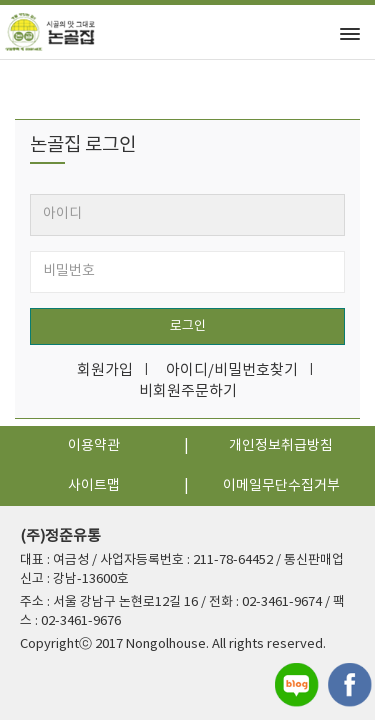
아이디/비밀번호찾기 (232, 370)
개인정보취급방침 (281, 446)
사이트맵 (94, 486)
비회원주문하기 (188, 391)
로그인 (188, 326)
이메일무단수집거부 (281, 486)
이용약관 (94, 446)
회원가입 (105, 370)
